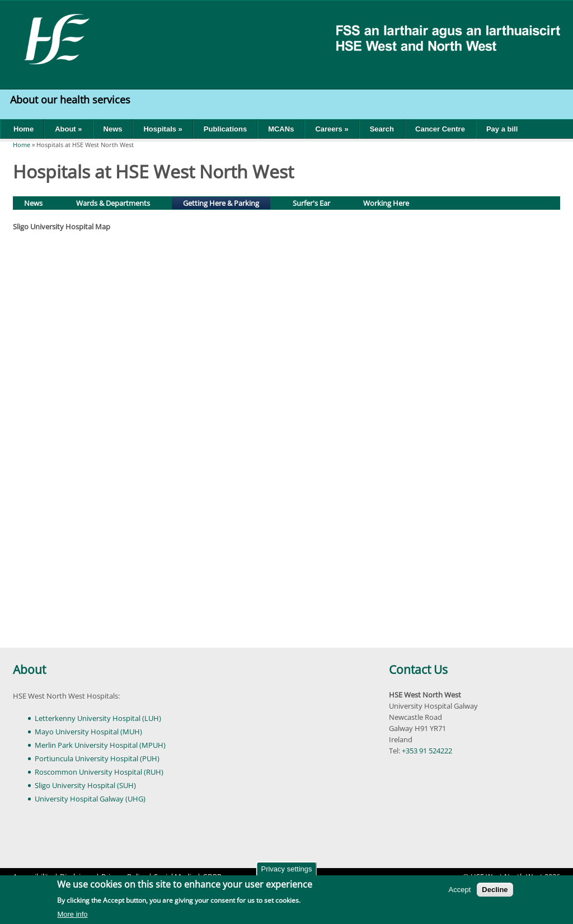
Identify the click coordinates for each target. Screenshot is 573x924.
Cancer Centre (440, 129)
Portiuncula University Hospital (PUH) (97, 758)
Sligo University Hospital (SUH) (85, 785)
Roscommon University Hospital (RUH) (99, 772)
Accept (460, 890)
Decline (495, 890)
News (113, 129)
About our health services (72, 100)
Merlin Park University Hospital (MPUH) (100, 745)
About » (68, 129)
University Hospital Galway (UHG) (90, 799)
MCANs (281, 129)
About (29, 670)
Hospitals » (163, 129)
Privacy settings (286, 869)
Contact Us (418, 670)
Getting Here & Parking (226, 202)
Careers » (332, 129)
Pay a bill (502, 129)
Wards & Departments (113, 203)
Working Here (386, 203)
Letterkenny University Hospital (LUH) (98, 718)
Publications (225, 129)
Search (382, 129)
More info (72, 914)
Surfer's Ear (311, 203)
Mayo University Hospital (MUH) (88, 732)
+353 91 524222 (427, 751)
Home (24, 129)
